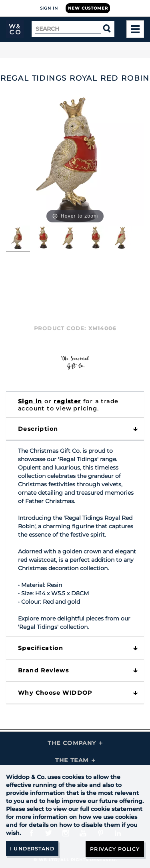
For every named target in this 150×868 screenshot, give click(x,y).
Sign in (30, 401)
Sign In (49, 8)
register (67, 401)
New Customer (88, 8)
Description (38, 429)
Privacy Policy (115, 849)
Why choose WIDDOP (55, 693)
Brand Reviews (43, 670)
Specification (41, 648)
